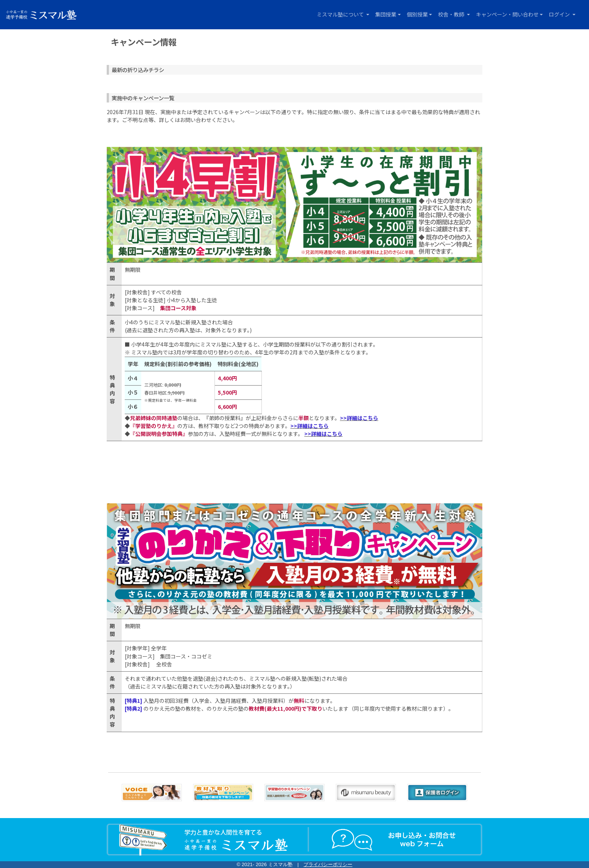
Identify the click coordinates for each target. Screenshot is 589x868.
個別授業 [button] (417, 14)
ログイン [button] (560, 14)
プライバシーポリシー (328, 864)
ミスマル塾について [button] (341, 14)
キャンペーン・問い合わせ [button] (507, 14)
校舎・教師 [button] (452, 14)
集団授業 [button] (386, 14)
